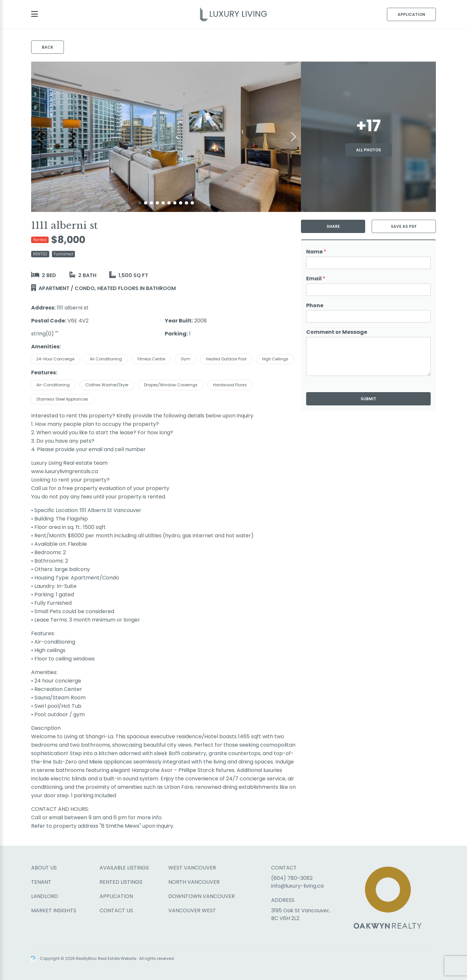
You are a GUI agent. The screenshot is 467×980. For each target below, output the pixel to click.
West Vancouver (192, 868)
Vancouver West (192, 910)
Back (48, 47)
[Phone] (368, 316)
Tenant (41, 882)
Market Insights (54, 910)
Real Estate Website (118, 958)
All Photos (369, 150)
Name (316, 252)
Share (333, 226)
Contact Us (116, 910)
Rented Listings (121, 882)
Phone (315, 306)
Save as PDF (404, 226)
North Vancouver (194, 882)
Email (316, 279)
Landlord (45, 896)
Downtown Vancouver (202, 896)
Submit (368, 399)
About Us (44, 868)
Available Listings (124, 868)
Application (411, 14)
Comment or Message (337, 332)
